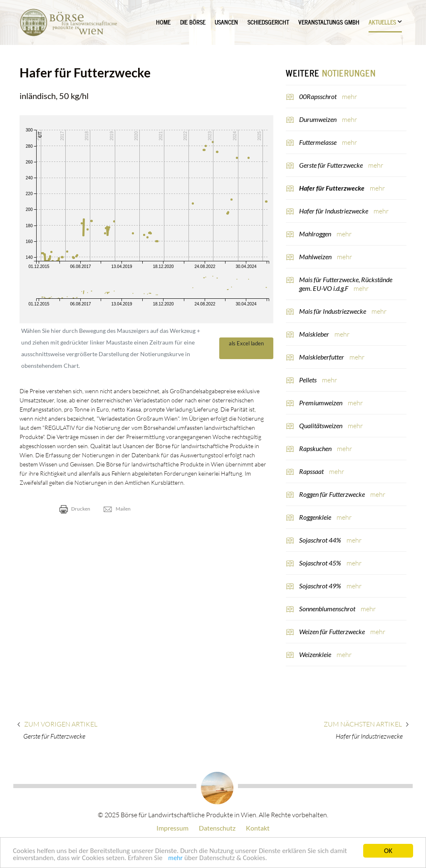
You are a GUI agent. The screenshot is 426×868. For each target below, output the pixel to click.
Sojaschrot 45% (321, 563)
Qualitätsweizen (321, 425)
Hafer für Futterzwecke (332, 188)
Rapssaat (312, 471)
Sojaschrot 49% (321, 586)
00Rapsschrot (318, 96)
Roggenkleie (316, 517)
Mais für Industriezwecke (333, 311)
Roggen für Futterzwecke (333, 494)
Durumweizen (318, 119)
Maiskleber (315, 334)
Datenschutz (217, 828)
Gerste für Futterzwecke (332, 165)
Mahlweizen (316, 257)
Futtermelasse (318, 142)
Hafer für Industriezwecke (334, 211)
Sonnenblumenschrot (328, 609)
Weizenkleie (316, 654)
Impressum (172, 828)
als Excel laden (246, 348)
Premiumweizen (321, 403)
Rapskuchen (316, 448)
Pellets (308, 380)
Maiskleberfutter (322, 357)
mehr (175, 860)
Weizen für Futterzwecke (333, 631)
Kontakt (258, 828)
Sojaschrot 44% (321, 540)
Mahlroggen (316, 234)
